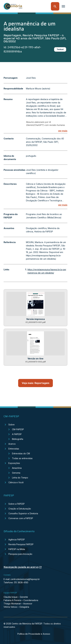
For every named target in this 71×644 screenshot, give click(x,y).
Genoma (16, 473)
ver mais (63, 131)
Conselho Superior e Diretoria (23, 513)
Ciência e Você (16, 482)
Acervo (12, 444)
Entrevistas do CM (21, 453)
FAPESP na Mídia (17, 549)
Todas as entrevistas (22, 458)
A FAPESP (17, 434)
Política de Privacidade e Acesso (34, 634)
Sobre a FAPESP (17, 504)
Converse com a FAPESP (21, 518)
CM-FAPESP (18, 429)
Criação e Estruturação (20, 509)
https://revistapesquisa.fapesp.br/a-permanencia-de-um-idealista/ (47, 271)
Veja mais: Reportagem (35, 383)
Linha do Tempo (20, 478)
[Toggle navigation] (63, 6)
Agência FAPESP (17, 540)
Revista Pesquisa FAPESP (21, 544)
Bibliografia (18, 439)
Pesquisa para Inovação (20, 554)
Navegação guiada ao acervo (21, 567)
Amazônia (17, 468)
